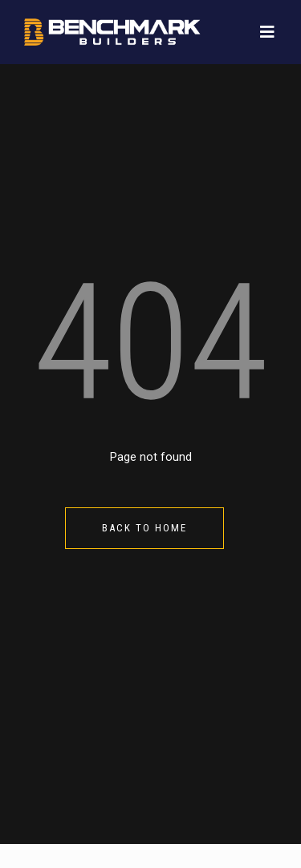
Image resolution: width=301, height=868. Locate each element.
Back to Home (144, 528)
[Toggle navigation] (267, 32)
